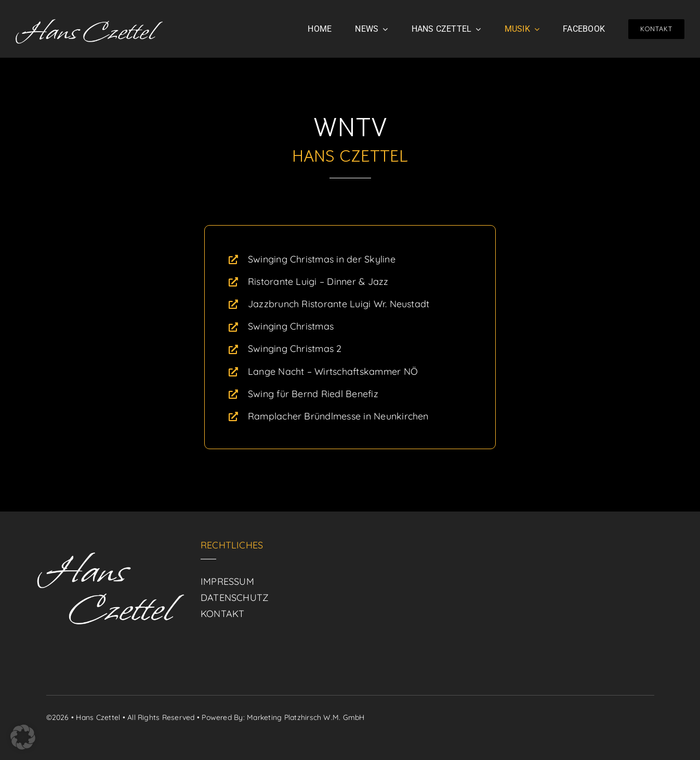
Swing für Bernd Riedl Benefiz (313, 394)
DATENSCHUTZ (235, 598)
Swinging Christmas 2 (295, 349)
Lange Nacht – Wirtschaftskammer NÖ (333, 371)
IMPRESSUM (227, 581)
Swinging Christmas (291, 326)
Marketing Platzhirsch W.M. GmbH (306, 717)
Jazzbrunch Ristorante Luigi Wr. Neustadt (339, 304)
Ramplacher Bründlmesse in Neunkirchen (338, 416)
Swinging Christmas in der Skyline (322, 259)
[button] (23, 737)
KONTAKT (223, 614)
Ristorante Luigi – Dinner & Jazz (318, 281)
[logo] (89, 23)
